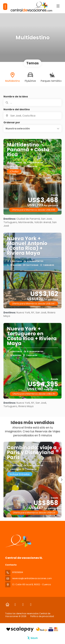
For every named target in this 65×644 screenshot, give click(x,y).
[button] (32, 129)
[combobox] (32, 116)
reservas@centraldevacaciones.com (32, 578)
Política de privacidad (42, 616)
